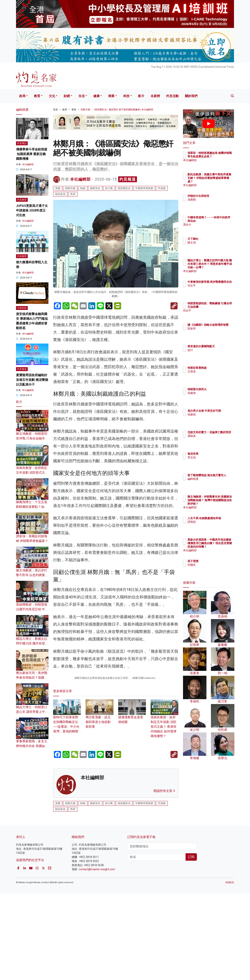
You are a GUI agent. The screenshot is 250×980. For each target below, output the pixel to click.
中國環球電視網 (144, 188)
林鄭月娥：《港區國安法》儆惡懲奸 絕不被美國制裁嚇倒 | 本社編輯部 (117, 110)
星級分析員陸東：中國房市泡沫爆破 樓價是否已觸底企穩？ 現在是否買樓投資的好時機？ (221, 547)
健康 (96, 96)
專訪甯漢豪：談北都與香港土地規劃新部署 (99, 803)
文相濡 (214, 371)
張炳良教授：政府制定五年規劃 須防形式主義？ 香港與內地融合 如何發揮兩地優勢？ (164, 808)
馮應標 (214, 200)
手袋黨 (162, 188)
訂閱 (191, 943)
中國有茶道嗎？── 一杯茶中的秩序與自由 (221, 221)
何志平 (214, 289)
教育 (37, 96)
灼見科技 (22, 308)
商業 (111, 96)
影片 (141, 96)
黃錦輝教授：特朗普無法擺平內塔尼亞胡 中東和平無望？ (32, 609)
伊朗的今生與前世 (221, 196)
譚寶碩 (214, 525)
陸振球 (214, 332)
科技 (126, 96)
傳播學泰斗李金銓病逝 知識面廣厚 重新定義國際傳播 (32, 154)
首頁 (55, 110)
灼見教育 (22, 200)
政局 (22, 96)
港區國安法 (124, 188)
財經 (67, 96)
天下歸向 (216, 239)
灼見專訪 (22, 143)
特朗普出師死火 (220, 389)
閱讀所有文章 (164, 878)
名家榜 (155, 96)
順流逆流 (60, 194)
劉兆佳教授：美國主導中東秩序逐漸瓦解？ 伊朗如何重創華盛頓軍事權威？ (221, 182)
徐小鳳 (109, 188)
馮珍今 (214, 228)
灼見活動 (172, 96)
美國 (58, 188)
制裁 (83, 188)
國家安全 (95, 188)
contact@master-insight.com (97, 956)
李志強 (214, 457)
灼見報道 (128, 179)
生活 (82, 96)
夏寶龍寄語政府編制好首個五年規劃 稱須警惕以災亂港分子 (32, 380)
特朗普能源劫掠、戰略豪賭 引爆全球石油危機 (221, 307)
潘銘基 (214, 439)
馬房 (73, 194)
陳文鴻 (214, 243)
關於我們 (191, 96)
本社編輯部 (80, 179)
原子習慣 (216, 561)
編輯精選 (216, 482)
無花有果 (216, 454)
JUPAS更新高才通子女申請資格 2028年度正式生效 (32, 210)
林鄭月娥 (70, 188)
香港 (74, 110)
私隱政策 (230, 969)
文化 (52, 96)
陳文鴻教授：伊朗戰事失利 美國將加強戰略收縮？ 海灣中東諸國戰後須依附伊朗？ (221, 504)
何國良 (214, 565)
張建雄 (214, 393)
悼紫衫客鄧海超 (220, 368)
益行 (213, 353)
